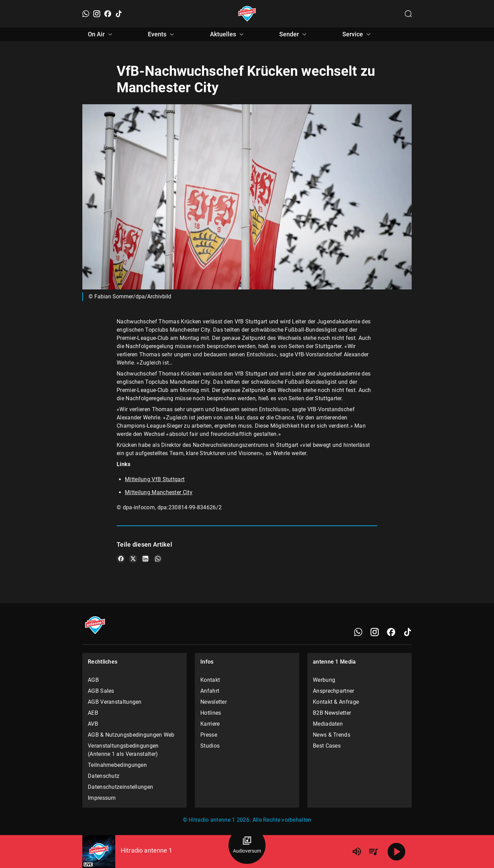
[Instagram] (97, 14)
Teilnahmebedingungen (117, 765)
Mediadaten (328, 724)
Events (162, 34)
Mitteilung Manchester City (159, 492)
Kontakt (210, 680)
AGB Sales (101, 691)
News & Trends (332, 735)
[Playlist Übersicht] (373, 852)
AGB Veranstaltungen (115, 702)
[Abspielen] (397, 852)
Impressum (102, 798)
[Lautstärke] (357, 852)
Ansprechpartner (334, 691)
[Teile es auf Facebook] (121, 559)
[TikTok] (119, 14)
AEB (93, 713)
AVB (93, 724)
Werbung (324, 680)
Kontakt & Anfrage (336, 702)
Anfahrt (210, 691)
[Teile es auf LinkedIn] (145, 559)
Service (357, 34)
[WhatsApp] (86, 14)
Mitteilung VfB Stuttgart (155, 479)
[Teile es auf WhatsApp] (158, 559)
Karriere (210, 724)
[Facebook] (108, 14)
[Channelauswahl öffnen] (408, 14)
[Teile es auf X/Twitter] (133, 559)
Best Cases (327, 746)
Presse (209, 735)
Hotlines (211, 713)
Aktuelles (228, 34)
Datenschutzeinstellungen (120, 787)
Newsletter (214, 702)
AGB (93, 680)
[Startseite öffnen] (247, 14)
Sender (294, 34)
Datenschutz (104, 776)
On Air (101, 34)
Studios (210, 746)
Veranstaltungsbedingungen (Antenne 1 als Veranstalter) (123, 750)
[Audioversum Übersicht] (247, 845)
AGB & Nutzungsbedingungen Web (131, 735)
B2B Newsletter (332, 713)
